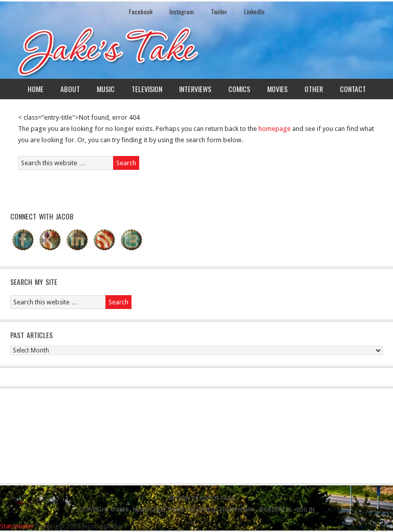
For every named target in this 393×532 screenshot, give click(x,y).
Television (147, 89)
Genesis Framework (225, 510)
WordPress (275, 510)
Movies (277, 89)
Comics (239, 89)
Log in (305, 510)
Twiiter (219, 12)
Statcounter (17, 526)
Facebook (141, 12)
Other (314, 89)
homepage (275, 129)
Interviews (195, 89)
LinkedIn (254, 12)
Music (106, 89)
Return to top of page (202, 498)
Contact (353, 89)
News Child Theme (159, 510)
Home (36, 89)
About (70, 89)
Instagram (182, 12)
